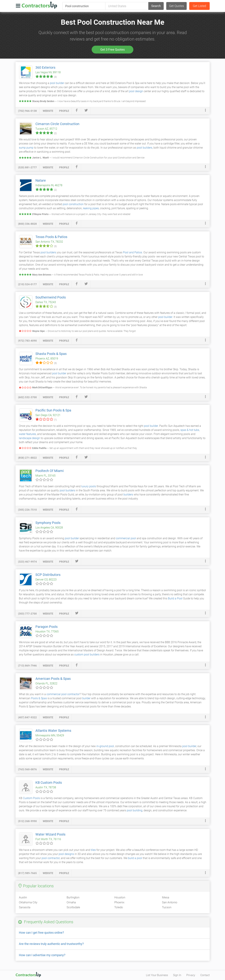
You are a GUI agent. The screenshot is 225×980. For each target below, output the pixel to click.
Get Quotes (177, 6)
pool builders (145, 148)
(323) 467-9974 (27, 562)
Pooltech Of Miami (50, 471)
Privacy (191, 975)
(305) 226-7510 (27, 510)
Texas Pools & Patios (51, 237)
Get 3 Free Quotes (112, 49)
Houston (120, 897)
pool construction (73, 204)
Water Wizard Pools (50, 834)
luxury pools (89, 486)
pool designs (66, 854)
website (48, 111)
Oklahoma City (28, 902)
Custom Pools (31, 798)
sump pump (26, 148)
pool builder (57, 83)
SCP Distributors (48, 575)
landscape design (29, 438)
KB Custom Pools (49, 783)
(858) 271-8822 (27, 458)
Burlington (73, 897)
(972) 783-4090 (27, 341)
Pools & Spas (39, 698)
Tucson (167, 907)
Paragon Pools (46, 627)
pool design (136, 91)
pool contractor (51, 858)
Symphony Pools (48, 523)
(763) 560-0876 (27, 769)
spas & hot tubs (190, 430)
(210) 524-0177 (27, 284)
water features (27, 434)
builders (128, 495)
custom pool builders (87, 654)
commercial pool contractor (63, 694)
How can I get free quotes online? (41, 933)
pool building (135, 810)
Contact (205, 975)
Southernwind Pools (51, 297)
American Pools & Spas (53, 679)
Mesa (166, 897)
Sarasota (25, 907)
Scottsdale (73, 907)
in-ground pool (105, 746)
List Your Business (157, 975)
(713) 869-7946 (27, 666)
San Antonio (170, 902)
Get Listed (199, 6)
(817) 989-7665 (27, 873)
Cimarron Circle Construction (57, 124)
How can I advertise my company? (42, 955)
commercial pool (126, 538)
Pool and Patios (133, 252)
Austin (23, 897)
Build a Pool (175, 598)
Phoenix (119, 902)
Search (156, 6)
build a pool (135, 858)
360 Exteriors (45, 67)
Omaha (71, 902)
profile (64, 111)
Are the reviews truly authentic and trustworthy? (51, 944)
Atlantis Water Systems (53, 731)
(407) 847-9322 (27, 717)
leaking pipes (91, 208)
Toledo (119, 907)
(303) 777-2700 (27, 614)
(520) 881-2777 (27, 167)
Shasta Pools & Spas (51, 354)
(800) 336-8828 (27, 224)
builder (86, 698)
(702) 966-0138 (27, 111)
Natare (41, 180)
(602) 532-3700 (27, 397)
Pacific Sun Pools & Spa (53, 410)
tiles (93, 850)
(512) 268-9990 (27, 821)
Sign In (177, 975)
